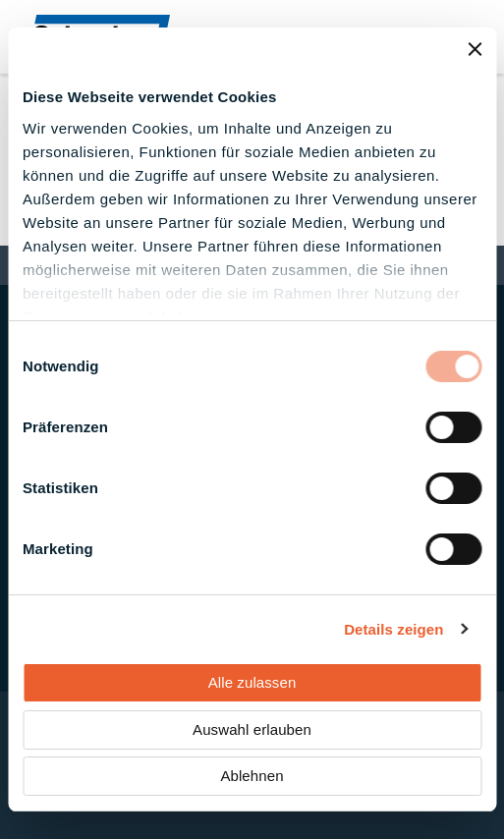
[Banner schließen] (475, 49)
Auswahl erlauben (252, 729)
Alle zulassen (252, 682)
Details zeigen (393, 629)
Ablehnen (252, 776)
